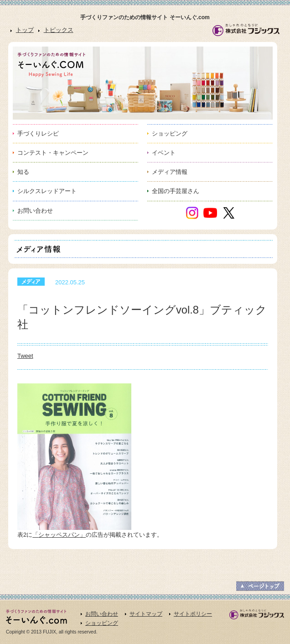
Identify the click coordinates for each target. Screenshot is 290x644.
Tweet (25, 356)
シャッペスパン (59, 535)
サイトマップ (146, 614)
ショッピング (102, 623)
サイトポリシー (193, 614)
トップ (25, 30)
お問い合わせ (102, 614)
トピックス (59, 30)
